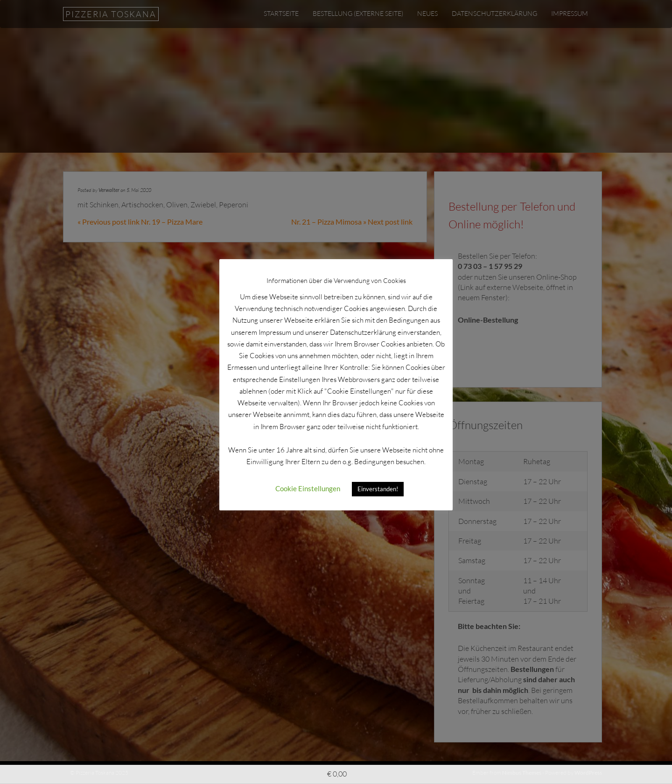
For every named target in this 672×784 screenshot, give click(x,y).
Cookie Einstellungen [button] (308, 488)
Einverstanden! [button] (378, 489)
